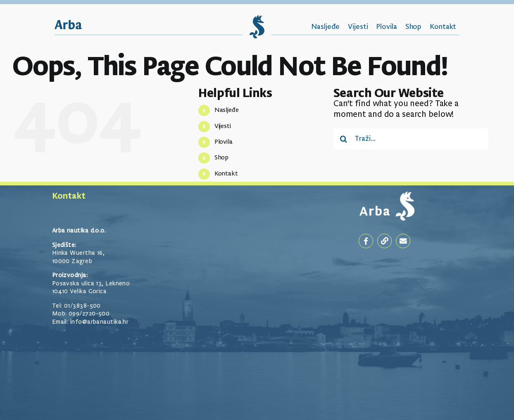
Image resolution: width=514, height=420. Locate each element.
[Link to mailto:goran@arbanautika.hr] (403, 241)
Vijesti (223, 126)
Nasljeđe (227, 110)
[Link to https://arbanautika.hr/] (384, 241)
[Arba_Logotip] (68, 24)
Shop (222, 158)
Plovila (224, 142)
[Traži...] (411, 139)
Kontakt (226, 174)
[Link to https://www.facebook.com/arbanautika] (366, 241)
